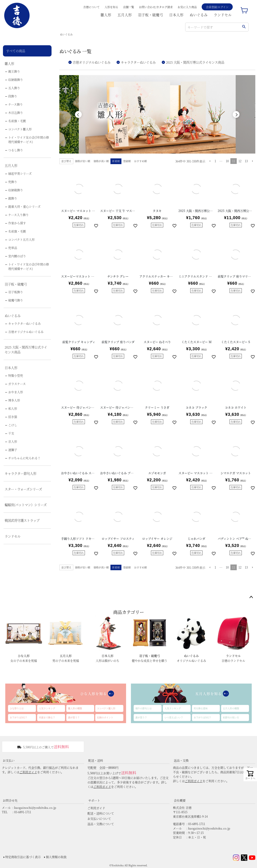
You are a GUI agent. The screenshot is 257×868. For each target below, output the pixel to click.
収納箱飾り (16, 80)
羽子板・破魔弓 (150, 15)
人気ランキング (47, 708)
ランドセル (223, 15)
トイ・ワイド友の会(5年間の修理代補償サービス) (29, 139)
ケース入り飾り (18, 215)
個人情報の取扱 (56, 857)
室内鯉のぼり (17, 256)
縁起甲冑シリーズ (20, 173)
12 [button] (240, 161)
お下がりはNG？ (18, 717)
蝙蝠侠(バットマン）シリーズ (26, 505)
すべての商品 (16, 51)
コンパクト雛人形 (20, 129)
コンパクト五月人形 (21, 239)
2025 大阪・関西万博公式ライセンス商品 (26, 350)
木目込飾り (16, 113)
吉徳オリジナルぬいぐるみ (26, 332)
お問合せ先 (10, 800)
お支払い (9, 760)
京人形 (13, 441)
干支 (11, 433)
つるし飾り (16, 150)
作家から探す (17, 223)
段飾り (13, 96)
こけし (13, 425)
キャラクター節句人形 (20, 473)
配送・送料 (96, 760)
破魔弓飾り (16, 300)
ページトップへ (251, 597)
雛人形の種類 (75, 708)
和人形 (13, 408)
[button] (210, 161)
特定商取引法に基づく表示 (23, 857)
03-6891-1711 (23, 812)
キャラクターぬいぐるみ (24, 323)
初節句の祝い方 (231, 717)
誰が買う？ (74, 717)
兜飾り (13, 182)
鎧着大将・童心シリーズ (24, 206)
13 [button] (246, 161)
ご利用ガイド (28, 772)
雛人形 (106, 15)
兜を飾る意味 (201, 708)
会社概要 (180, 800)
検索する (244, 27)
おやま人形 (16, 392)
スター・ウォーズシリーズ (23, 489)
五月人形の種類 (231, 708)
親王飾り (14, 71)
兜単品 (13, 248)
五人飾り (14, 88)
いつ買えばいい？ (174, 717)
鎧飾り (13, 198)
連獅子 (13, 450)
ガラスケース (17, 384)
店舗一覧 (129, 7)
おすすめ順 (140, 161)
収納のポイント (105, 717)
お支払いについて (99, 819)
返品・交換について (101, 824)
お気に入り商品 (187, 7)
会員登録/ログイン (217, 7)
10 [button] (227, 161)
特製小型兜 (16, 375)
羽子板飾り (16, 292)
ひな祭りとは (17, 708)
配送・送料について (101, 813)
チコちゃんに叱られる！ (24, 458)
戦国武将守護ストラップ (22, 520)
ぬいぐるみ (199, 15)
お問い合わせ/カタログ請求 (156, 7)
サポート (94, 800)
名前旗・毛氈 (17, 121)
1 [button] (215, 161)
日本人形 (176, 15)
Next (236, 114)
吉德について (91, 7)
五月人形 (125, 15)
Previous (78, 114)
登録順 (127, 161)
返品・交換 (181, 760)
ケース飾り (16, 104)
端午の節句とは (143, 708)
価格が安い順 (83, 161)
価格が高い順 (101, 161)
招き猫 (13, 417)
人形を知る (111, 7)
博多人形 (14, 400)
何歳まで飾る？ (47, 717)
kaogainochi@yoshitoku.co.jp (35, 808)
